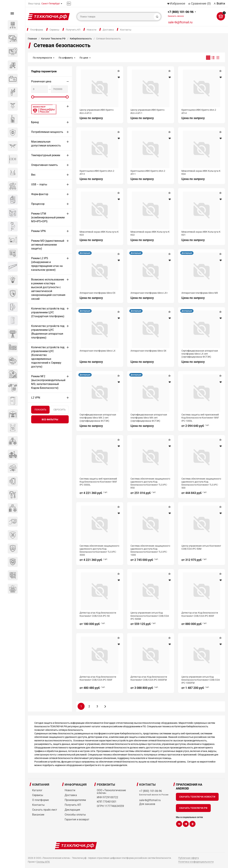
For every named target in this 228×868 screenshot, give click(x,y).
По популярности (42, 58)
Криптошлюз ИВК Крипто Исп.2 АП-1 (148, 172)
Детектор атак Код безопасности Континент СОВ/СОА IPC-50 (98, 614)
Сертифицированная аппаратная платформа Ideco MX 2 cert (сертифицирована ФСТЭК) (98, 418)
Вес (33, 175)
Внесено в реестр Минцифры (42, 109)
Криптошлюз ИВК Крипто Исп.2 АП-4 (199, 111)
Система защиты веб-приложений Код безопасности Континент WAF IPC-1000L (200, 418)
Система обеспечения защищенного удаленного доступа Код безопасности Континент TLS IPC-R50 (150, 483)
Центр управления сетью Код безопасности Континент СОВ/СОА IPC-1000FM (201, 680)
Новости (92, 30)
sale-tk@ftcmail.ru (180, 22)
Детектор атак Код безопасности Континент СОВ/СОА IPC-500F (98, 678)
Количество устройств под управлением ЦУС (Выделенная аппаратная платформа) (48, 332)
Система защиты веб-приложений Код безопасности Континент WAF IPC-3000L (98, 482)
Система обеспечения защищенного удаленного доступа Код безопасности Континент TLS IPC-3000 (99, 550)
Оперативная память (44, 165)
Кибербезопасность (81, 39)
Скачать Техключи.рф (193, 808)
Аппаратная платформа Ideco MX (200, 293)
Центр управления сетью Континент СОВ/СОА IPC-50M (201, 547)
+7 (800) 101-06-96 (181, 14)
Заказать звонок (176, 16)
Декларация (85, 253)
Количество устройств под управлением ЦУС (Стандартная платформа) (48, 312)
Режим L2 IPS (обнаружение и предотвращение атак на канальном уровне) (47, 264)
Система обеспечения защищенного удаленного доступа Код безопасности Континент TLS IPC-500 (201, 483)
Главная (32, 39)
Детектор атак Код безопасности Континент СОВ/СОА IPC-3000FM (149, 678)
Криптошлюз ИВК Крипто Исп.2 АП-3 (97, 172)
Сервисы (55, 30)
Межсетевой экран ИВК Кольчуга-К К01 (201, 233)
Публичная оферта (189, 858)
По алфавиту (66, 58)
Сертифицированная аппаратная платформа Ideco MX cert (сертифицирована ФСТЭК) (149, 418)
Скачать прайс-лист (45, 810)
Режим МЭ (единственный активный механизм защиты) (48, 245)
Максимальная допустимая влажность (46, 144)
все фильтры (50, 419)
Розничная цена (41, 81)
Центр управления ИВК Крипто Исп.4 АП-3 (97, 111)
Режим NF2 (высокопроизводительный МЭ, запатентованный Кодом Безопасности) (48, 382)
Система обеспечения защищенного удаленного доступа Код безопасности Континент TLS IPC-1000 (150, 550)
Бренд (35, 122)
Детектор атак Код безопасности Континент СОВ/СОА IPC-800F (200, 614)
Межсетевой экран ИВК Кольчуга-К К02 (150, 233)
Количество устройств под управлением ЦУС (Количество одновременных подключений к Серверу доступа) (48, 357)
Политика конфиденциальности (196, 862)
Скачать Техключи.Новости (197, 797)
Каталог (37, 790)
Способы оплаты (75, 815)
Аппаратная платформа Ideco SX (148, 351)
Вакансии (38, 815)
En (69, 4)
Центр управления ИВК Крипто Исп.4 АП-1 (148, 111)
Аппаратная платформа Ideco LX (97, 351)
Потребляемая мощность (47, 132)
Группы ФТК (43, 862)
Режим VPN (38, 231)
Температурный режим (46, 155)
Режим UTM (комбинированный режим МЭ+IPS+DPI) (48, 217)
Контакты (126, 30)
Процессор (38, 204)
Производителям (75, 800)
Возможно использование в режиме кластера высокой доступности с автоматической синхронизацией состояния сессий (48, 289)
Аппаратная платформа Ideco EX (97, 293)
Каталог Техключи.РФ (53, 39)
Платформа (37, 30)
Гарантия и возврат (77, 819)
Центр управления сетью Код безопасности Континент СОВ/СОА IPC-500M (150, 616)
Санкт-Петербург (51, 4)
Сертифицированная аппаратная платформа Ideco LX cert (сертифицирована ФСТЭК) (200, 354)
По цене (84, 58)
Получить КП (73, 30)
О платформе (40, 800)
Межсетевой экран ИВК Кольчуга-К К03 (99, 233)
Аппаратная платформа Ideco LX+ (149, 293)
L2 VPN (36, 398)
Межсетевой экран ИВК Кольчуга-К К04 (201, 172)
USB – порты (39, 184)
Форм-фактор (40, 194)
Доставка (108, 30)
